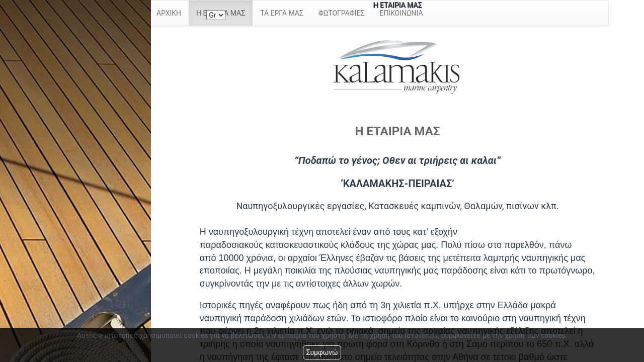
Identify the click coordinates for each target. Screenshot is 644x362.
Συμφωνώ (322, 352)
